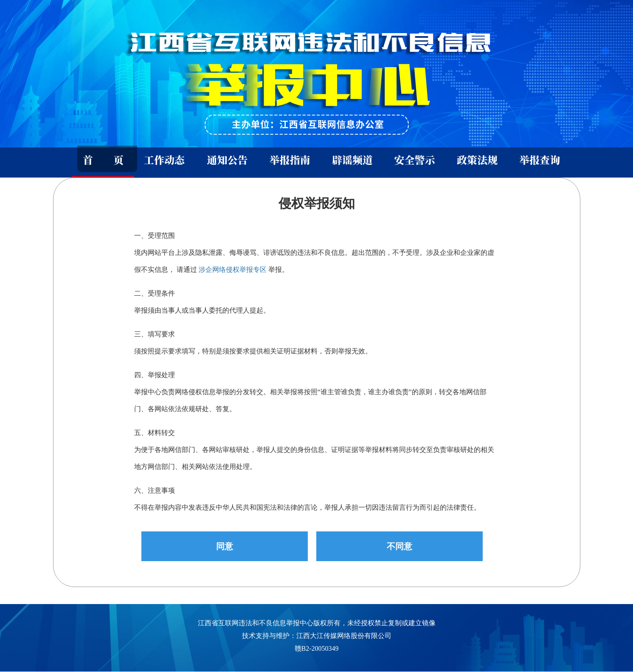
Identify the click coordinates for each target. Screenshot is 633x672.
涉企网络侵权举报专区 (233, 270)
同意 (225, 546)
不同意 (399, 546)
